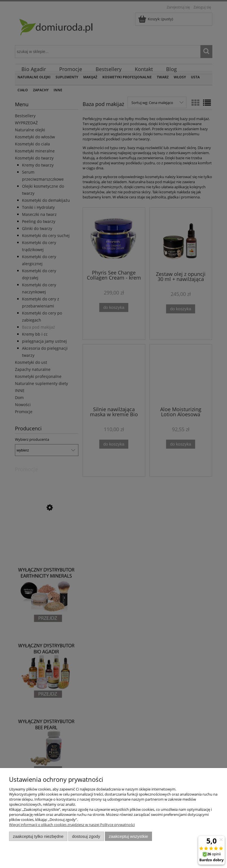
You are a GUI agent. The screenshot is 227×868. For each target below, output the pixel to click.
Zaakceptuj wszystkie (128, 836)
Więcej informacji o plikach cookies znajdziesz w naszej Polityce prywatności (72, 825)
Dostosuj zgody (86, 836)
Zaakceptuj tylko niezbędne (38, 836)
